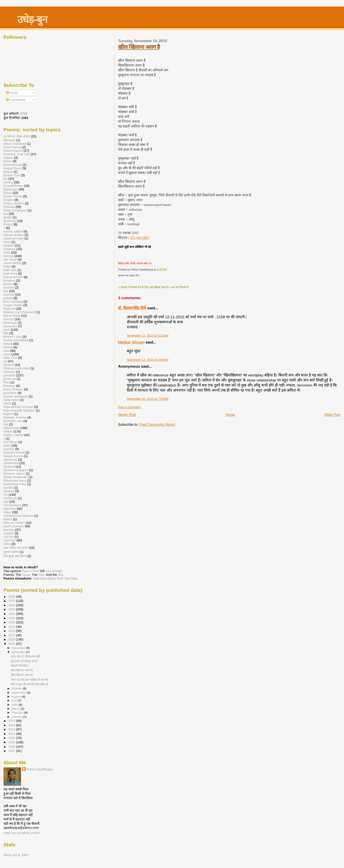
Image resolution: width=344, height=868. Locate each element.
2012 (12, 729)
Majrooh (9, 309)
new (6, 351)
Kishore (9, 288)
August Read (13, 168)
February (18, 713)
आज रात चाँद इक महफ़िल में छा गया (30, 680)
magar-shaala (13, 305)
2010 (12, 738)
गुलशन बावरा (11, 552)
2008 (12, 747)
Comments (16, 100)
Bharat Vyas (12, 175)
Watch (8, 519)
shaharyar (10, 460)
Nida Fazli (10, 358)
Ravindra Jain (13, 421)
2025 (12, 601)
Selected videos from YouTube (55, 578)
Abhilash (9, 140)
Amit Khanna (12, 147)
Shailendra (11, 463)
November (19, 652)
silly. (61, 575)
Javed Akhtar (13, 263)
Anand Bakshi (13, 151)
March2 (9, 319)
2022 (12, 614)
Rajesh (8, 414)
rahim (7, 403)
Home (230, 415)
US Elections (12, 505)
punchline (10, 393)
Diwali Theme (13, 196)
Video (7, 512)
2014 (12, 721)
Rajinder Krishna (15, 417)
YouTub (9, 537)
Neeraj (8, 347)
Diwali (8, 193)
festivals (9, 207)
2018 (12, 631)
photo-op (10, 379)
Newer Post (127, 415)
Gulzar (8, 224)
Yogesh (9, 533)
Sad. (42, 575)
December (19, 648)
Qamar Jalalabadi (16, 396)
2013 (12, 725)
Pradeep (9, 386)
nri (5, 361)
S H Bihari (11, 442)
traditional (10, 498)
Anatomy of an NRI (17, 154)
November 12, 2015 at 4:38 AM (148, 360)
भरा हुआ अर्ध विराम (15, 556)
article (8, 161)
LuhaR (8, 298)
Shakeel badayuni (16, 470)
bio (6, 179)
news (7, 354)
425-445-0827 (140, 238)
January (17, 717)
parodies (9, 375)
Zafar (7, 544)
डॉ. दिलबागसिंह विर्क (132, 308)
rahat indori (11, 400)
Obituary (9, 372)
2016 (12, 639)
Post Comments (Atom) (157, 425)
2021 (12, 618)
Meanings (10, 323)
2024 (12, 605)
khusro (8, 284)
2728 (24, 114)
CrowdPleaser (13, 186)
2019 (12, 627)
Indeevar (10, 249)
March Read (12, 316)
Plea (7, 382)
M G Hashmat (13, 302)
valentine (10, 509)
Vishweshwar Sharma (19, 516)
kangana (9, 281)
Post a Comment (129, 407)
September (19, 693)
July (15, 701)
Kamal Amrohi (13, 277)
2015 (12, 644)
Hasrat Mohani (14, 235)
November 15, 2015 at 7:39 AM (148, 399)
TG (6, 495)
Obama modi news (16, 368)
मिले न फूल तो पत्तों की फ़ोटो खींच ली (30, 684)
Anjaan (8, 158)
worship (9, 530)
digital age (11, 189)
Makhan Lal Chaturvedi (20, 312)
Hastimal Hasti (13, 238)
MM (6, 333)
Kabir (7, 267)
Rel (6, 424)
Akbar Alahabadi (15, 144)
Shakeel (9, 467)
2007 (12, 751)
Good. (26, 575)
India (7, 252)
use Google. (55, 571)
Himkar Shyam (131, 342)
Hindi (7, 242)
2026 (12, 597)
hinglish (9, 245)
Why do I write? (14, 523)
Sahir (7, 446)
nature (8, 344)
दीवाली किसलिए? (20, 666)
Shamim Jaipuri (14, 474)
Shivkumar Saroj (15, 481)
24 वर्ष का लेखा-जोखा (17, 136)
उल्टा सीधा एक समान (16, 548)
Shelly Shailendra (16, 477)
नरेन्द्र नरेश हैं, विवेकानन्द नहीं (25, 656)
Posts (12, 93)
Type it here (30, 571)
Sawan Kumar (13, 456)
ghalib (8, 217)
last (6, 291)
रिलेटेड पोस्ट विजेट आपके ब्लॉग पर (135, 263)
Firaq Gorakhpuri (15, 210)
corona (8, 182)
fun (6, 214)
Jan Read (10, 260)
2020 (12, 622)
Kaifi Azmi (10, 274)
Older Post (332, 415)
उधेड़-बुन (32, 19)
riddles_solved (13, 435)
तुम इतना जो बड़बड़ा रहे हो (24, 661)
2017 (12, 635)
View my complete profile (22, 833)
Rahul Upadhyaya (40, 769)
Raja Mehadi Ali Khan (18, 407)
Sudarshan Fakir (15, 484)
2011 (12, 734)
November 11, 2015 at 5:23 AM (148, 336)
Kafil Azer (10, 270)
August (17, 697)
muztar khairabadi (16, 340)
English (9, 200)
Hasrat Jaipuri (13, 231)
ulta (6, 502)
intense (9, 256)
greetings (10, 221)
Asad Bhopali (13, 165)
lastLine (9, 295)
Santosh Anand (14, 453)
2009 (12, 742)
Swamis (9, 491)
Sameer (9, 449)
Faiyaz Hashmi (14, 203)
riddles (8, 431)
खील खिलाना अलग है (139, 47)
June (15, 705)
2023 (12, 609)
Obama (9, 365)
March (16, 709)
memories (10, 326)
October (17, 688)
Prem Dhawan (13, 389)
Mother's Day (13, 337)
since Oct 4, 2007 (16, 855)
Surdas (8, 488)
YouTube (10, 540)
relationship (12, 428)
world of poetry (14, 526)
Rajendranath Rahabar (19, 410)
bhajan (8, 172)
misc (7, 330)
